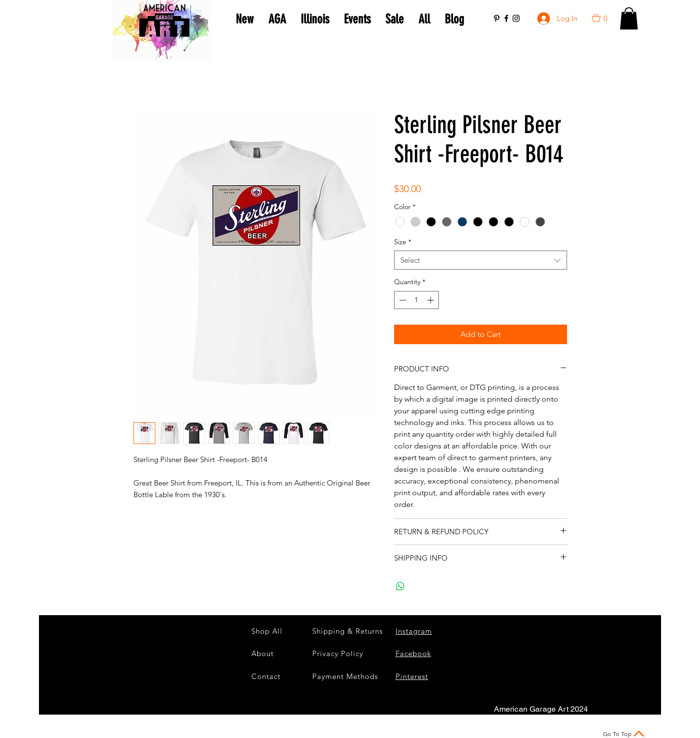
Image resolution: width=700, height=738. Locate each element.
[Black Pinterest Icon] (497, 18)
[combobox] (481, 260)
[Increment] (431, 300)
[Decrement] (402, 300)
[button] (604, 18)
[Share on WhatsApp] (400, 586)
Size (403, 242)
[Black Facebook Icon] (506, 18)
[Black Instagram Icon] (516, 18)
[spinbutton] (416, 300)
